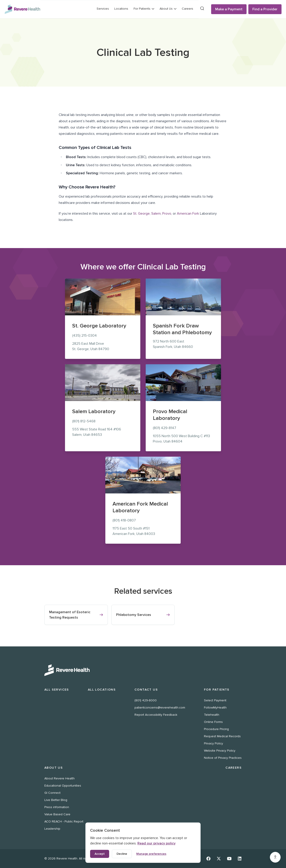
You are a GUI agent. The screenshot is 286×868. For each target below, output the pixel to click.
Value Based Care (57, 814)
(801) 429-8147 (165, 428)
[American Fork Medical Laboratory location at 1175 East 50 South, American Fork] (143, 475)
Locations (121, 9)
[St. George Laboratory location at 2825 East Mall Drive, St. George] (103, 297)
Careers (187, 9)
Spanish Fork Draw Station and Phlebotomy (182, 329)
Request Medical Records (222, 736)
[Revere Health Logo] (22, 9)
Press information (57, 807)
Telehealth (212, 715)
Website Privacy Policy (220, 751)
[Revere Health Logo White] (143, 670)
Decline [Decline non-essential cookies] (122, 854)
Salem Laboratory (94, 411)
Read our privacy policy (156, 843)
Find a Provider (265, 9)
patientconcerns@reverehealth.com (160, 708)
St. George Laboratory (99, 326)
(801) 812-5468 (84, 421)
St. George (141, 214)
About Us (54, 768)
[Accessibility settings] (275, 857)
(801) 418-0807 (124, 520)
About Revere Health (60, 778)
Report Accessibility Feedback (156, 715)
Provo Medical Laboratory (170, 415)
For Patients (217, 690)
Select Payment (215, 700)
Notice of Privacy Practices (223, 758)
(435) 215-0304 (84, 336)
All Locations (102, 690)
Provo (167, 214)
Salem (156, 214)
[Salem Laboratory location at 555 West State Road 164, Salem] (103, 383)
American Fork (188, 214)
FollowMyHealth (215, 708)
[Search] (202, 8)
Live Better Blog (56, 800)
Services (103, 9)
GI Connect (52, 793)
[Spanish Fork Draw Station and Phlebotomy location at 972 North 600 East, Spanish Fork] (183, 297)
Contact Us (146, 690)
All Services (57, 690)
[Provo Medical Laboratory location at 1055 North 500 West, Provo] (183, 383)
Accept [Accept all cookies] (100, 854)
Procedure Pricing (216, 729)
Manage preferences (151, 854)
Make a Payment (229, 9)
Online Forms (213, 722)
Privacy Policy (213, 743)
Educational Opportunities (63, 786)
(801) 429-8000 (146, 700)
